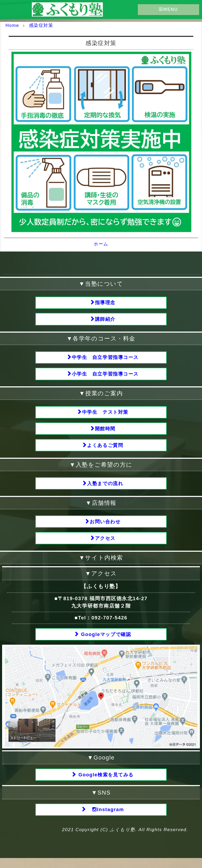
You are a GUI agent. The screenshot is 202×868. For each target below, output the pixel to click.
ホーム (101, 244)
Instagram (105, 819)
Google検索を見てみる (105, 783)
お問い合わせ (105, 528)
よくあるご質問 (105, 450)
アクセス (105, 545)
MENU (168, 10)
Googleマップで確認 (105, 642)
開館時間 (105, 433)
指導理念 (105, 302)
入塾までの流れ (105, 489)
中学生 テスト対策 (105, 415)
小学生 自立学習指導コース (105, 376)
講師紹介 (105, 320)
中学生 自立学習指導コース (105, 359)
